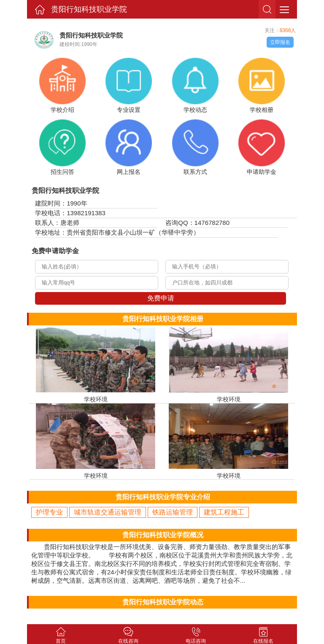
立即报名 (280, 42)
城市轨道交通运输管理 (108, 512)
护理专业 (49, 512)
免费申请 (161, 298)
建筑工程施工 (224, 512)
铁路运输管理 (173, 512)
